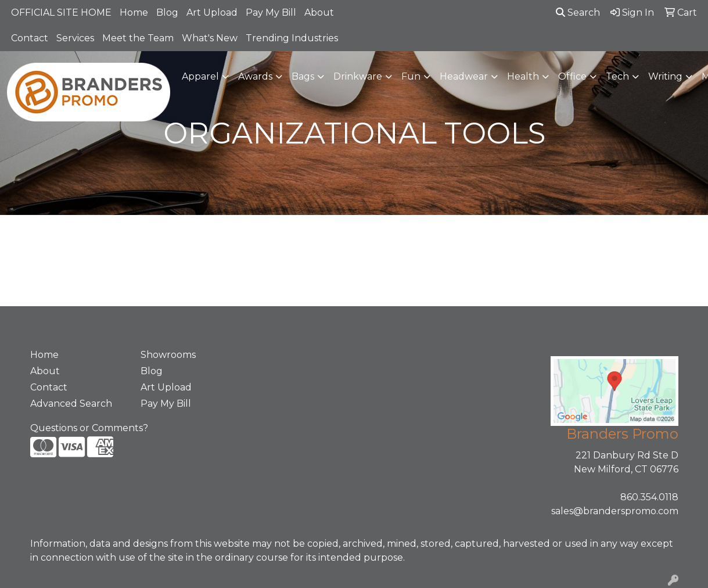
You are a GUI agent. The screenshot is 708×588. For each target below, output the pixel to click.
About (319, 12)
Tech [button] (617, 76)
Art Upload (212, 12)
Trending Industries (292, 38)
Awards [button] (255, 76)
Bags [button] (303, 76)
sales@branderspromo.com (615, 511)
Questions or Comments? (89, 428)
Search (578, 12)
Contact (30, 38)
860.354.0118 (649, 497)
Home (134, 12)
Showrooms (168, 355)
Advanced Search (71, 404)
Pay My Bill (271, 12)
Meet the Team (138, 38)
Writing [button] (665, 76)
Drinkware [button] (358, 76)
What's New (210, 38)
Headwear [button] (464, 76)
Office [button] (572, 76)
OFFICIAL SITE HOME (61, 12)
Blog (167, 12)
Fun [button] (411, 76)
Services (75, 38)
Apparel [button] (200, 76)
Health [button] (523, 76)
